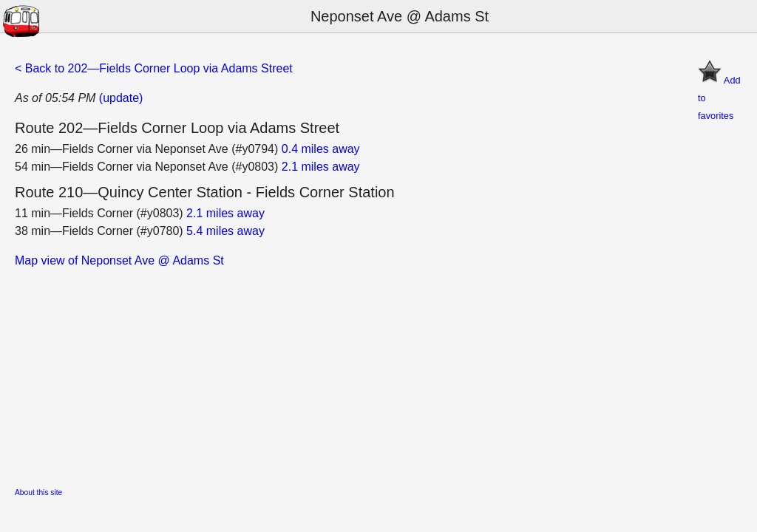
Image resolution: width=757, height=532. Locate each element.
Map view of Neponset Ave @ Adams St (119, 260)
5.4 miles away (225, 231)
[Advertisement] (378, 373)
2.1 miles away (321, 167)
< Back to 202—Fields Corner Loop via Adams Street (154, 68)
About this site (38, 492)
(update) (121, 98)
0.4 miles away (321, 149)
